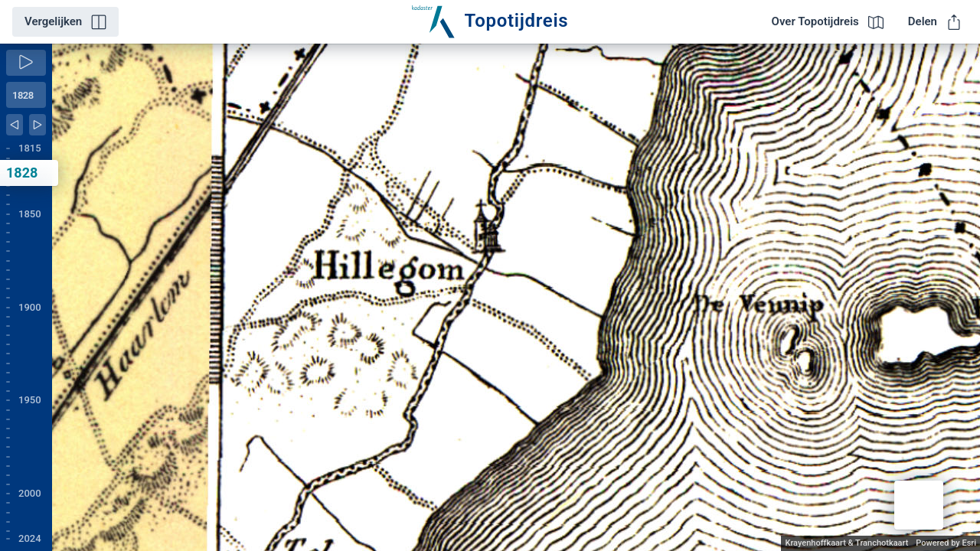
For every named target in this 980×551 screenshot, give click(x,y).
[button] (919, 505)
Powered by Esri (946, 543)
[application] (516, 297)
